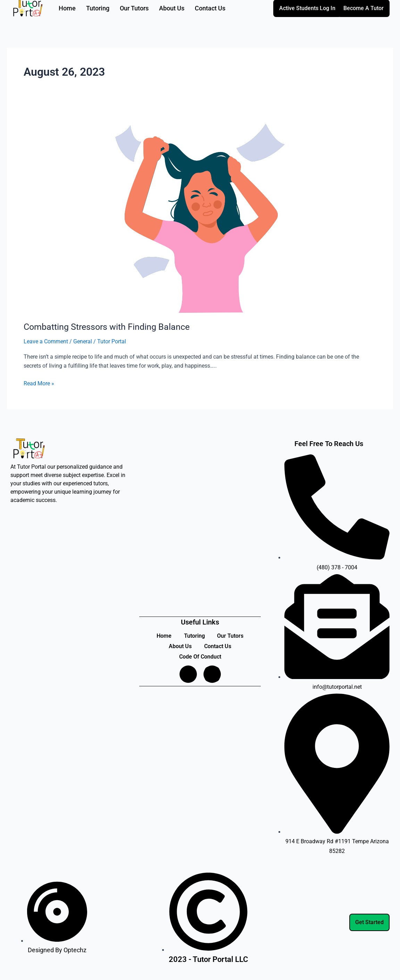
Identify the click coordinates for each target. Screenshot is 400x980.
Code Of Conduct (200, 657)
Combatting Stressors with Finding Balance (110, 327)
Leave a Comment (46, 341)
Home (163, 636)
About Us (180, 646)
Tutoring (194, 636)
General (83, 341)
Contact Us (218, 646)
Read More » (39, 383)
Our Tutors (232, 636)
